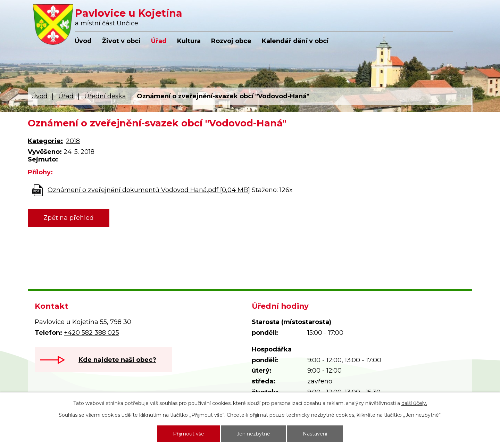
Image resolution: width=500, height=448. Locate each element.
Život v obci (121, 41)
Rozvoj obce (231, 41)
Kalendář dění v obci (295, 41)
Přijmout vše (189, 434)
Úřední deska (105, 96)
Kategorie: (45, 141)
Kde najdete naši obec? (117, 360)
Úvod (83, 41)
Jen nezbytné (253, 434)
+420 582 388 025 (91, 333)
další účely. (414, 403)
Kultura (189, 41)
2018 (73, 141)
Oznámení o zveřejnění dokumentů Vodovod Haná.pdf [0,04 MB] (149, 190)
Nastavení (315, 434)
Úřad (159, 41)
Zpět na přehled (69, 218)
